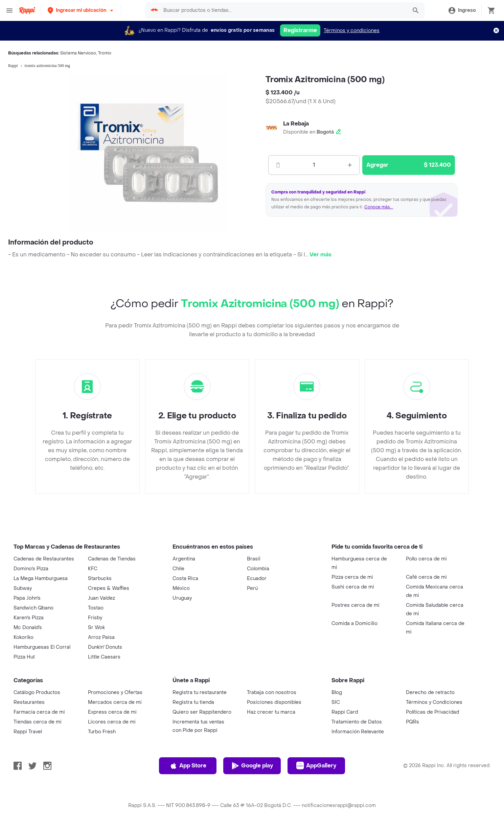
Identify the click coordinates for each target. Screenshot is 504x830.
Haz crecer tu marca (271, 712)
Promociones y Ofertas (115, 693)
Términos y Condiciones (434, 702)
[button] (81, 10)
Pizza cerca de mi (352, 577)
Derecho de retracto (430, 693)
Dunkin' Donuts (105, 647)
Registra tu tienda (193, 702)
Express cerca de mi (112, 712)
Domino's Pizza (31, 569)
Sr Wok (96, 628)
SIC (336, 702)
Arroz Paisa (101, 637)
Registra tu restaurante (200, 693)
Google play (252, 766)
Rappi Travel (28, 732)
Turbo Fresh (102, 732)
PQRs (413, 722)
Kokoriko (24, 637)
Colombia (258, 569)
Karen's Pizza (29, 618)
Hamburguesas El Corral (42, 647)
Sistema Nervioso (78, 53)
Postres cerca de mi (356, 605)
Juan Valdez (101, 598)
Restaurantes (29, 702)
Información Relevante (358, 732)
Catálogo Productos (37, 693)
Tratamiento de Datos (357, 722)
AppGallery (316, 766)
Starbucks (100, 579)
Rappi (13, 66)
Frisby (95, 618)
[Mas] (350, 165)
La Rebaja (296, 124)
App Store (188, 766)
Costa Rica (185, 579)
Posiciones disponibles (274, 702)
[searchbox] (283, 10)
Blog (337, 693)
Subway (23, 588)
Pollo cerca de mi (426, 559)
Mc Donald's (28, 628)
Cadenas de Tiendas (112, 559)
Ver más (320, 255)
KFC (93, 569)
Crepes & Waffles (109, 588)
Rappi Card (345, 712)
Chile (178, 569)
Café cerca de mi (426, 577)
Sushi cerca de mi (353, 587)
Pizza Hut (24, 657)
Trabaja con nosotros (272, 693)
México (181, 588)
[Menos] (278, 165)
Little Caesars (104, 657)
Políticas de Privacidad (432, 712)
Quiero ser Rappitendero (202, 712)
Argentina (184, 559)
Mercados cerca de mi (115, 702)
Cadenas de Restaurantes (44, 559)
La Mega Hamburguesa (41, 579)
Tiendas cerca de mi (38, 722)
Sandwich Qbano (33, 608)
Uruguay (182, 598)
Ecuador (257, 579)
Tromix (105, 53)
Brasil (254, 559)
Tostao (96, 608)
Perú (252, 588)
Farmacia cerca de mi (39, 712)
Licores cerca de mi (112, 722)
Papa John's (27, 598)
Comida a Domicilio (354, 624)
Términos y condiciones (352, 31)
